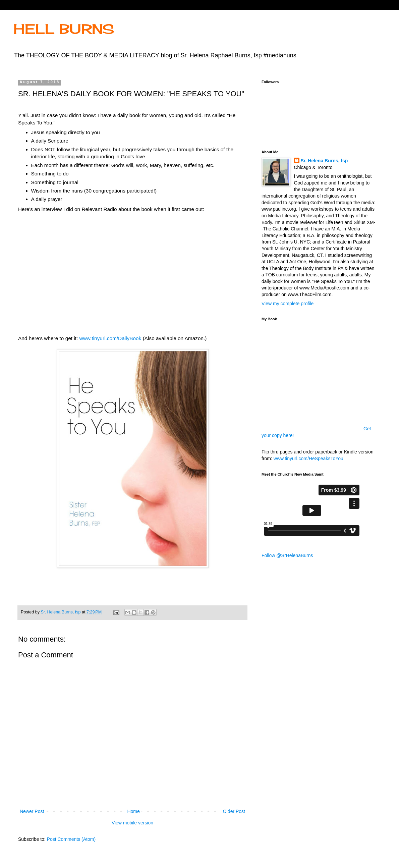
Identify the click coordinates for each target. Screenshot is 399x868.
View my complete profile (288, 304)
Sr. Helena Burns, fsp (324, 161)
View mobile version (132, 823)
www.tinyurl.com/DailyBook (110, 338)
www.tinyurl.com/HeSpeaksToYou (308, 458)
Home (133, 811)
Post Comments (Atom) (71, 839)
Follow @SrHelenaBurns (287, 555)
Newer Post (32, 811)
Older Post (234, 811)
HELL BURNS (64, 29)
